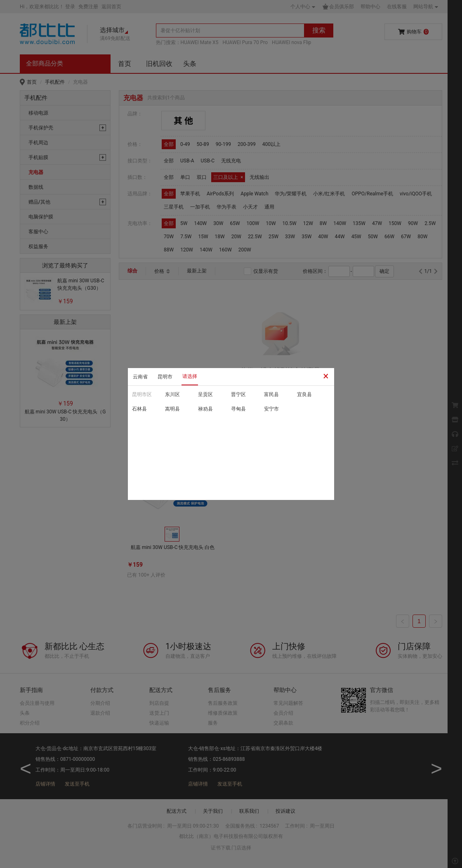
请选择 (190, 376)
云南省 (140, 377)
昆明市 (165, 377)
